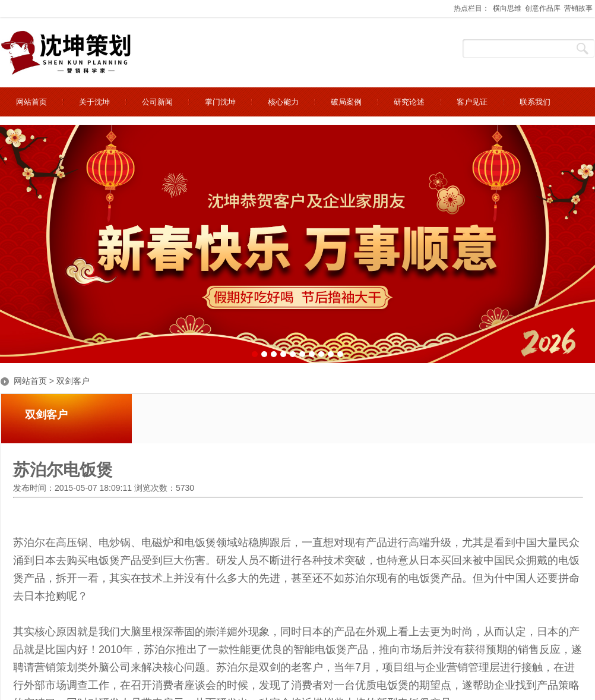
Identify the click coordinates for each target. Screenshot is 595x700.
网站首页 (30, 381)
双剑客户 (73, 381)
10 (340, 354)
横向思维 (507, 8)
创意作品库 (543, 8)
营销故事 (578, 8)
